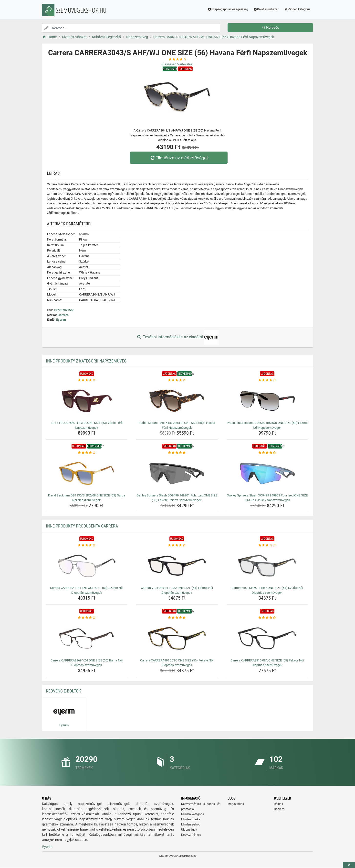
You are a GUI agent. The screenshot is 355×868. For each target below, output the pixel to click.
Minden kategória (297, 9)
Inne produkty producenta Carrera (82, 526)
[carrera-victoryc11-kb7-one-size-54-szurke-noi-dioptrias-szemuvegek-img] (267, 566)
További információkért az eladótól (177, 337)
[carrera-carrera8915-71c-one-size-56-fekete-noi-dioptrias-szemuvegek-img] (177, 638)
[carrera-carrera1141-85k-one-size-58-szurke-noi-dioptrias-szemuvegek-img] (87, 566)
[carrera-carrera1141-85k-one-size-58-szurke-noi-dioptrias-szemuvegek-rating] (87, 545)
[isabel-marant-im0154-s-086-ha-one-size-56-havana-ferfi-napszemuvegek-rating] (177, 380)
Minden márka (191, 819)
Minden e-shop (191, 824)
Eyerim (61, 320)
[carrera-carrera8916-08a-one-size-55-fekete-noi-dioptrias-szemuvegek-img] (267, 638)
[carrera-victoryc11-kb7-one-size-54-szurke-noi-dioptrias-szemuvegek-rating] (267, 545)
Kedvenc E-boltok (63, 691)
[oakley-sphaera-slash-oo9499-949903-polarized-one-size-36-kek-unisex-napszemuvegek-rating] (267, 453)
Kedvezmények (191, 835)
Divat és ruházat (266, 9)
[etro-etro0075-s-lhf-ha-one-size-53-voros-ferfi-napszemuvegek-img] (87, 401)
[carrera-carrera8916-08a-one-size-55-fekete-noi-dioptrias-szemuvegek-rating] (267, 618)
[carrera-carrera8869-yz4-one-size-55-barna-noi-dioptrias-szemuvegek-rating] (87, 618)
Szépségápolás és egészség (228, 9)
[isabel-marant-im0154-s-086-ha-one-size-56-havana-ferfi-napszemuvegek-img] (177, 401)
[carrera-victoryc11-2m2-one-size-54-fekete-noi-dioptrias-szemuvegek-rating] (177, 545)
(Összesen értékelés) (177, 64)
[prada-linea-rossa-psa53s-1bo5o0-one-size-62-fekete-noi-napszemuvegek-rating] (267, 380)
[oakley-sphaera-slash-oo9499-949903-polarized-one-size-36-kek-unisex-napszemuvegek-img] (267, 473)
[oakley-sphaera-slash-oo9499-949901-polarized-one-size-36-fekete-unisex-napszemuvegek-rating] (177, 453)
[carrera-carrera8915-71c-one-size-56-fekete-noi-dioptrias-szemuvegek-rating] (177, 618)
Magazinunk (236, 804)
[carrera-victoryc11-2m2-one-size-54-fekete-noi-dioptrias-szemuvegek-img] (177, 566)
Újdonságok (189, 830)
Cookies (279, 809)
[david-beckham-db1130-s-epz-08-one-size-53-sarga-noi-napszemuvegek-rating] (87, 453)
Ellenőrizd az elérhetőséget (179, 158)
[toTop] (349, 865)
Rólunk (278, 804)
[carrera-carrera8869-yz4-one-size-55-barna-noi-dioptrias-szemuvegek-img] (87, 638)
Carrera (63, 315)
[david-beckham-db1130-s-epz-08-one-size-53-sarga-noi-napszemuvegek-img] (87, 473)
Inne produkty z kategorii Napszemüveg (86, 361)
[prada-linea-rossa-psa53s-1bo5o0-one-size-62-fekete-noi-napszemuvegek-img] (267, 401)
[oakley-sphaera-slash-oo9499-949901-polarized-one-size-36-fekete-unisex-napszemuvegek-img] (177, 473)
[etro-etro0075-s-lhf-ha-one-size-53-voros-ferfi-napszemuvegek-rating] (87, 380)
